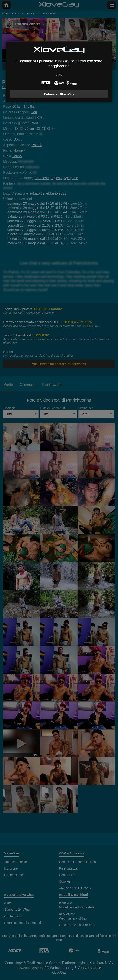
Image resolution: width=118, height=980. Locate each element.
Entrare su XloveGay (59, 94)
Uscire (59, 75)
